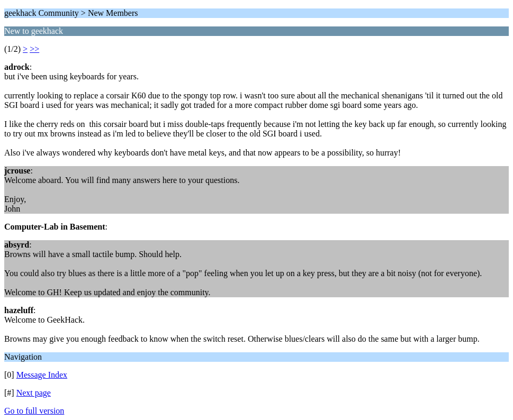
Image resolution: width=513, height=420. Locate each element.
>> (34, 49)
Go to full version (34, 411)
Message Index (42, 375)
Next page (34, 393)
